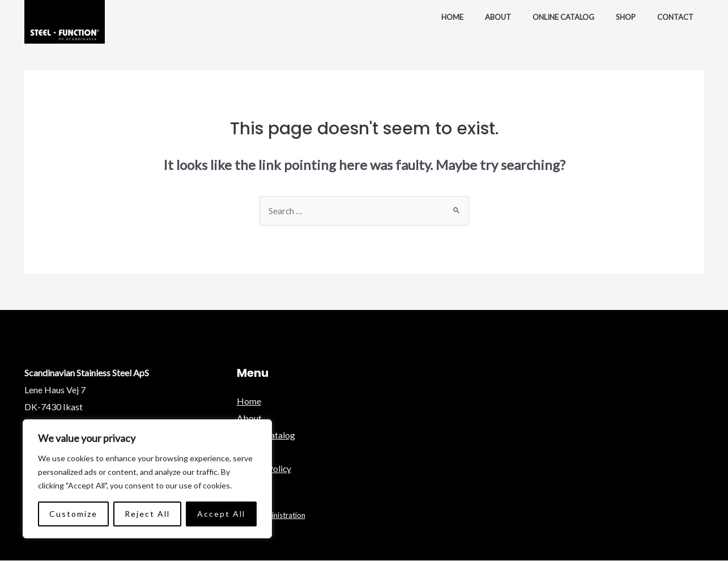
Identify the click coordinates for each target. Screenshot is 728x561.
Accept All (221, 514)
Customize (73, 514)
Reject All (147, 514)
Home (468, 17)
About (510, 17)
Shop (631, 17)
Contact (677, 17)
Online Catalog (572, 17)
